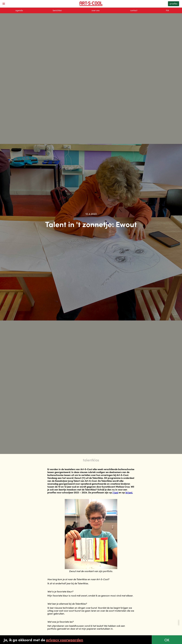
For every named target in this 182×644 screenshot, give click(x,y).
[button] (4, 4)
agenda (19, 10)
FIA (167, 10)
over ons (96, 10)
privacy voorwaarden (65, 640)
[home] (91, 4)
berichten (57, 10)
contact (134, 10)
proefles (174, 4)
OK (167, 640)
